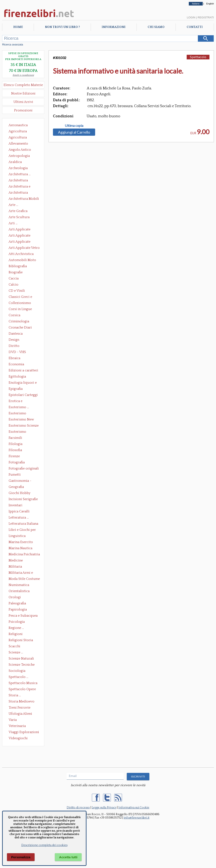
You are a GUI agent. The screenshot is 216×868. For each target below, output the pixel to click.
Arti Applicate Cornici (20, 236)
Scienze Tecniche (22, 665)
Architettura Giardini (18, 193)
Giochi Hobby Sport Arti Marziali (23, 493)
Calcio (13, 285)
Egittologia (17, 376)
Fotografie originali (24, 468)
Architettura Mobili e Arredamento (24, 199)
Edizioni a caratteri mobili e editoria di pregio (24, 371)
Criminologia (19, 321)
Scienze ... (16, 652)
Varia (13, 720)
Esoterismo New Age (21, 420)
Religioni (16, 634)
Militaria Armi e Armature (21, 573)
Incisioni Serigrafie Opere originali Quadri (23, 500)
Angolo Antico (20, 150)
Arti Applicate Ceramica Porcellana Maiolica (24, 230)
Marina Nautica (20, 548)
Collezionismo (20, 303)
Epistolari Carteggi (23, 395)
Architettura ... (20, 174)
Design (14, 340)
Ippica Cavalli (19, 511)
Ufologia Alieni (20, 714)
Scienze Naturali (21, 659)
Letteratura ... (19, 518)
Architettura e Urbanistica (20, 187)
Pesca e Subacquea (23, 616)
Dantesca (16, 334)
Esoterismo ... (19, 407)
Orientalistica (19, 591)
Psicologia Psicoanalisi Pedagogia (18, 622)
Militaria (15, 567)
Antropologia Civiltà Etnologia (22, 156)
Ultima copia (74, 126)
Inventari (16, 505)
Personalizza (21, 857)
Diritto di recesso (78, 808)
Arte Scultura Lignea (19, 218)
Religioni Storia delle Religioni (21, 641)
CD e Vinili (17, 291)
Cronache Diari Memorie (20, 328)
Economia (16, 364)
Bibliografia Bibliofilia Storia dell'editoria (21, 267)
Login (191, 17)
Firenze (14, 456)
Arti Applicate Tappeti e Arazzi (21, 242)
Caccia (14, 278)
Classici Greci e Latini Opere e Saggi (24, 297)
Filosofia (15, 450)
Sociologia (17, 671)
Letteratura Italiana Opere (23, 524)
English (210, 4)
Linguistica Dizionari (17, 536)
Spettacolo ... (18, 677)
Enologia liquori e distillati (23, 383)
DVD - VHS (17, 352)
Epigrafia (16, 389)
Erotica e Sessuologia (18, 401)
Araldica (15, 162)
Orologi (15, 597)
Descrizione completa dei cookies (44, 845)
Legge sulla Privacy (104, 808)
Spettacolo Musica (23, 683)
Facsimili (15, 438)
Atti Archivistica (21, 254)
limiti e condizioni (23, 75)
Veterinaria (17, 726)
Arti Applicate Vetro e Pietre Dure (24, 248)
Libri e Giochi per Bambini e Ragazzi (23, 530)
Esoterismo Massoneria (17, 414)
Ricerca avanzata (13, 44)
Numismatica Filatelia (19, 585)
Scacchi (14, 646)
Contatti (195, 27)
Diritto (14, 346)
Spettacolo (198, 57)
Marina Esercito (21, 542)
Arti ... (13, 223)
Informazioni (114, 27)
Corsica (14, 315)
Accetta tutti (68, 857)
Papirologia (18, 609)
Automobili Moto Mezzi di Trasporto (23, 260)
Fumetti (15, 475)
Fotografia (17, 462)
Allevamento (18, 144)
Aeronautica (18, 125)
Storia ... (15, 695)
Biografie (16, 272)
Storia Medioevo (22, 701)
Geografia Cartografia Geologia (17, 487)
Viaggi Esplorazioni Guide (24, 732)
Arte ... (13, 205)
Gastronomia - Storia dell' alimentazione (20, 481)
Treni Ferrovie (20, 708)
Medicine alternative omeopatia (17, 561)
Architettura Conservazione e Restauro (21, 181)
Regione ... (16, 628)
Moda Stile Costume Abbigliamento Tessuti (24, 579)
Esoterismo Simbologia (18, 432)
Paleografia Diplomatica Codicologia (18, 604)
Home (18, 27)
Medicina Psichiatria (24, 554)
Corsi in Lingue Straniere (20, 309)
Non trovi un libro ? (62, 27)
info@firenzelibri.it (136, 818)
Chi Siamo (156, 27)
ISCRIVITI (138, 777)
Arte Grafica (18, 211)
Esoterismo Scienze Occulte (24, 426)
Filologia (16, 444)
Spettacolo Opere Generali (22, 690)
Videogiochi (18, 738)
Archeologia (18, 168)
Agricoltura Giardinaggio (19, 138)
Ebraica (14, 358)
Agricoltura (18, 131)
